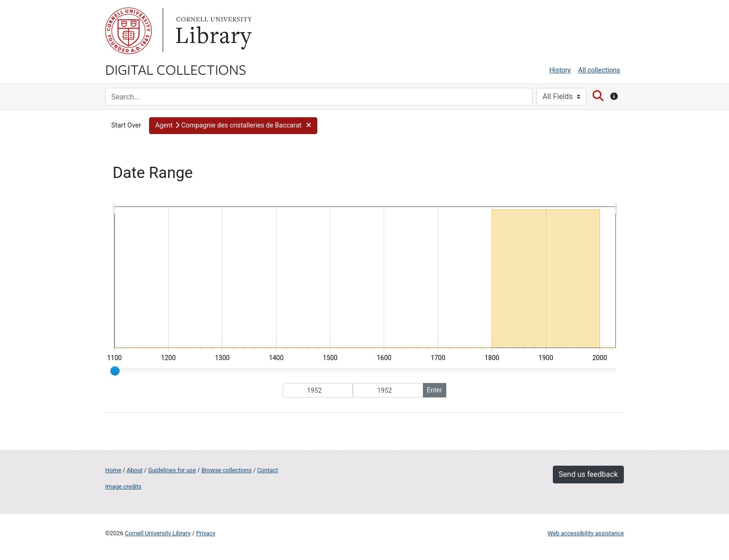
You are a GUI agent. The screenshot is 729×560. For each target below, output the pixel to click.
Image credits (123, 486)
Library (213, 31)
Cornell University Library (158, 533)
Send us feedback (588, 474)
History (560, 70)
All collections (599, 70)
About (135, 470)
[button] (233, 126)
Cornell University (129, 31)
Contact (268, 470)
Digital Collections (176, 69)
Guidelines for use (172, 470)
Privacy (205, 533)
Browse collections (227, 470)
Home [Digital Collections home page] (113, 470)
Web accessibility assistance (586, 533)
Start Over (126, 125)
